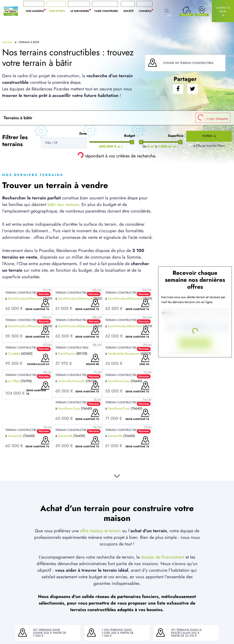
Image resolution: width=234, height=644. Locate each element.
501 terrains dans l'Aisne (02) (47, 631)
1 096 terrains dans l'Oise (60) (117, 631)
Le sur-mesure (81, 11)
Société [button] (129, 11)
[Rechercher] (167, 11)
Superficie (176, 136)
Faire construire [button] (106, 11)
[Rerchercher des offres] (64, 143)
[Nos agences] (202, 11)
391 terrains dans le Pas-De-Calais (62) (186, 631)
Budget (130, 136)
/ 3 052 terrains (212, 117)
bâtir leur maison (63, 204)
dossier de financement (163, 557)
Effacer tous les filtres (209, 146)
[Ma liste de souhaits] (186, 11)
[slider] (132, 142)
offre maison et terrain (100, 531)
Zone (83, 133)
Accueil (7, 42)
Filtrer (209, 136)
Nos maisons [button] (36, 11)
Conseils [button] (147, 11)
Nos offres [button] (57, 11)
